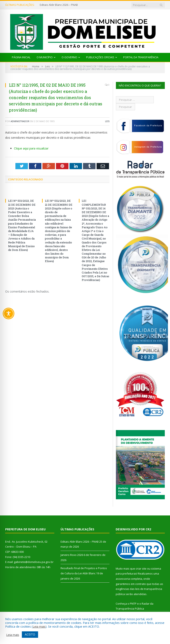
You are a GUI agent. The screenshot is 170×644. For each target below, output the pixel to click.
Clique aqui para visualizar (31, 148)
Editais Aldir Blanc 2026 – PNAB (59, 5)
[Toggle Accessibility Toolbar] (9, 313)
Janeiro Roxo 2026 (72, 555)
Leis (107, 121)
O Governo (69, 57)
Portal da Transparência (141, 57)
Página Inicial (21, 57)
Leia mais (39, 626)
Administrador (20, 121)
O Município (45, 57)
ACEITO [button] (30, 634)
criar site (141, 569)
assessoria (123, 579)
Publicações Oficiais (100, 57)
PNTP (133, 604)
